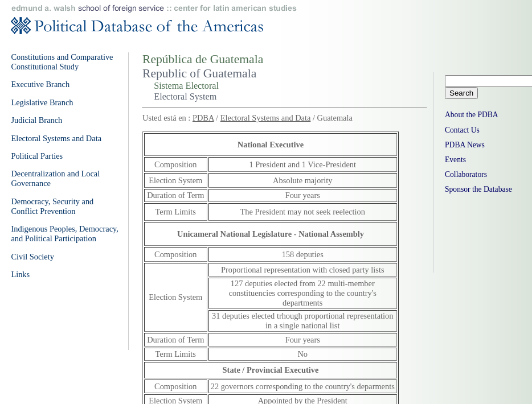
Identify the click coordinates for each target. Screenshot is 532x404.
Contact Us (462, 130)
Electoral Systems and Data (266, 118)
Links (20, 274)
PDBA (203, 118)
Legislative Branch (42, 102)
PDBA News (465, 145)
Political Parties (37, 156)
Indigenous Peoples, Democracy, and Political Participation (65, 234)
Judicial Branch (36, 120)
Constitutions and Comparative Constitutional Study (62, 62)
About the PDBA (472, 115)
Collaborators (466, 174)
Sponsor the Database (478, 189)
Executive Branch (40, 84)
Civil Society (32, 257)
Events (455, 160)
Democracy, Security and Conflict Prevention (52, 206)
